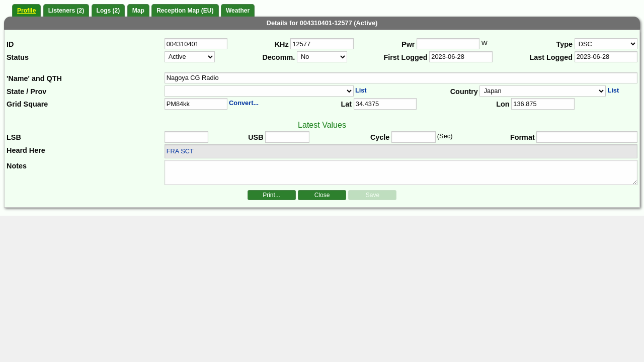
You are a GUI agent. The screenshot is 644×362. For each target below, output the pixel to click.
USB (256, 137)
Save (373, 195)
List (361, 90)
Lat (346, 104)
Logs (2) (108, 11)
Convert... (244, 103)
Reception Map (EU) (185, 11)
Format (522, 137)
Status (18, 57)
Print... (271, 195)
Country (464, 92)
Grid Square (27, 104)
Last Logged (551, 57)
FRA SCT (180, 151)
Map (138, 11)
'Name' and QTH (34, 78)
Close (322, 195)
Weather (238, 11)
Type (564, 44)
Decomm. (278, 57)
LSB (14, 137)
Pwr (408, 44)
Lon (503, 104)
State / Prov (26, 92)
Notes (17, 166)
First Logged (405, 57)
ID (10, 44)
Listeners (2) (66, 11)
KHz (282, 44)
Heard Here (26, 150)
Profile (26, 11)
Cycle (380, 137)
